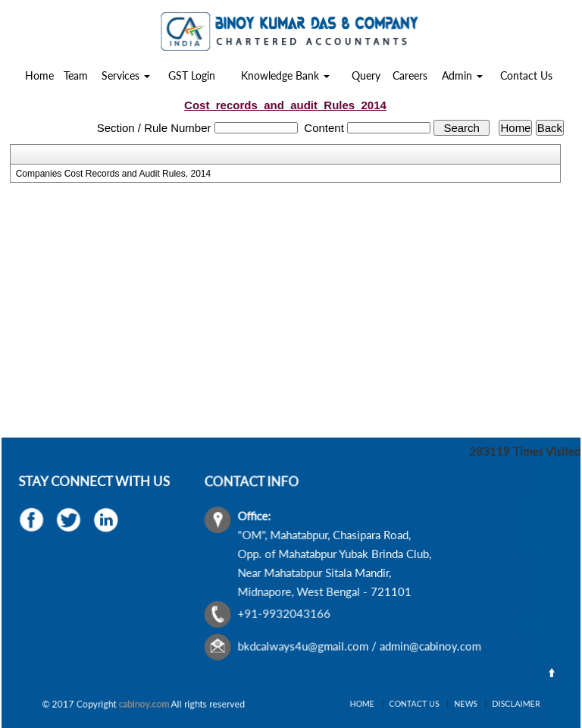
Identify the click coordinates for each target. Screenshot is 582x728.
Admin (462, 75)
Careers (410, 75)
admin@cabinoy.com (429, 644)
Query (366, 75)
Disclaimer (497, 704)
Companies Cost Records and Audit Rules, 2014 (113, 174)
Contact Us (526, 75)
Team (76, 75)
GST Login (192, 75)
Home (39, 75)
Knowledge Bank (285, 75)
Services (126, 75)
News (459, 704)
